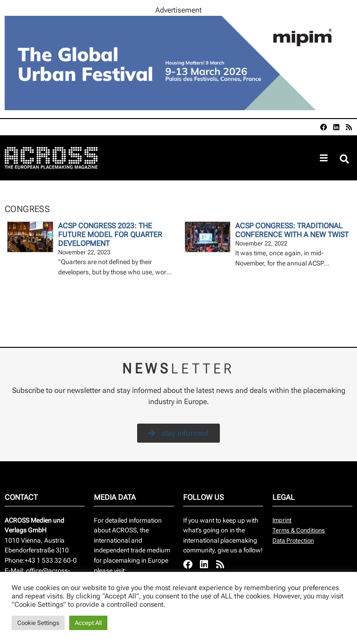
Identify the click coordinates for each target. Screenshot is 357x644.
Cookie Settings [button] (38, 623)
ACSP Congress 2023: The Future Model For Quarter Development (110, 235)
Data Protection (293, 541)
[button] (345, 159)
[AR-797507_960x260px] (178, 108)
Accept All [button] (88, 623)
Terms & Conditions (299, 530)
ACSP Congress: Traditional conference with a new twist (292, 230)
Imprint (282, 520)
